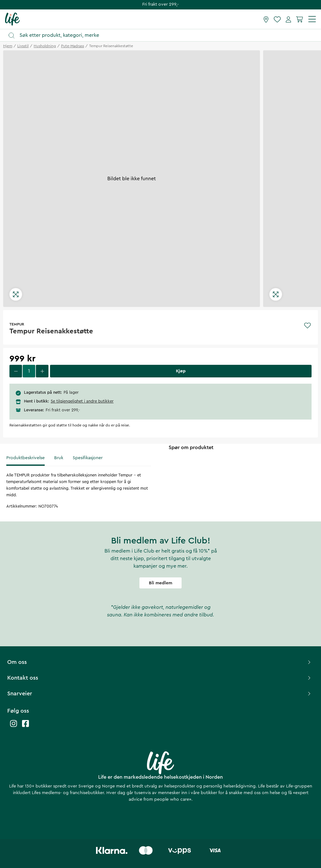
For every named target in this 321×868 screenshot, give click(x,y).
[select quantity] (29, 371)
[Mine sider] (288, 19)
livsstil (23, 46)
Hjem (8, 46)
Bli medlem (160, 583)
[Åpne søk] (163, 35)
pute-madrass (73, 46)
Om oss (160, 662)
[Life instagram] (14, 727)
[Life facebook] (25, 727)
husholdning (45, 46)
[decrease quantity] (16, 371)
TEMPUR (17, 324)
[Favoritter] (277, 19)
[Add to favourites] (307, 325)
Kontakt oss (160, 678)
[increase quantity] (42, 371)
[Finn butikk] (266, 19)
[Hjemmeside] (12, 19)
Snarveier (160, 693)
